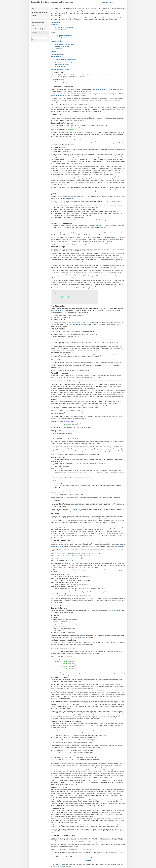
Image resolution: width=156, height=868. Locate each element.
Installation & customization (63, 35)
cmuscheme (95, 89)
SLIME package (64, 811)
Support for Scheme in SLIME (60, 69)
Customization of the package (64, 27)
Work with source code (62, 46)
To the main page (88, 833)
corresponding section (58, 95)
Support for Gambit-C (57, 55)
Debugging (58, 48)
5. (51, 853)
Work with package (61, 29)
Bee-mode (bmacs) (57, 56)
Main (33, 9)
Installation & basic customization (65, 59)
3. (51, 848)
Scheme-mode (55, 23)
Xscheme (54, 53)
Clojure (34, 15)
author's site (98, 220)
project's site (110, 232)
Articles (34, 32)
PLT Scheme (69, 193)
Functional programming (39, 12)
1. (51, 837)
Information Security (38, 22)
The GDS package (56, 42)
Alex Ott (71, 866)
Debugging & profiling (62, 64)
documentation (120, 532)
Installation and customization (64, 45)
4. (51, 850)
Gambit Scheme (58, 532)
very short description (73, 315)
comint (63, 184)
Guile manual (65, 335)
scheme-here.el (60, 839)
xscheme (102, 89)
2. (51, 842)
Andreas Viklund (86, 866)
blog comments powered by (88, 861)
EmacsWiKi (76, 496)
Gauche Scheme (56, 301)
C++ (33, 26)
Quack (53, 32)
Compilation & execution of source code (67, 63)
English (111, 2)
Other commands (60, 66)
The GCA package (56, 40)
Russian (105, 2)
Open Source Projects (38, 29)
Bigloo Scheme (116, 593)
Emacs (34, 19)
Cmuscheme (55, 24)
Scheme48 (54, 51)
